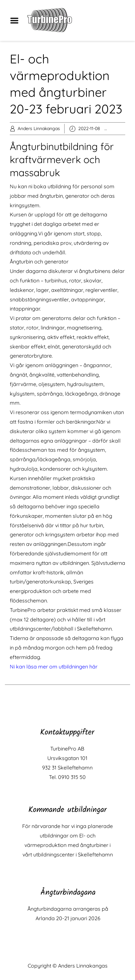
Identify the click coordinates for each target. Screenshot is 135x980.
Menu (17, 21)
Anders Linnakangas (39, 128)
